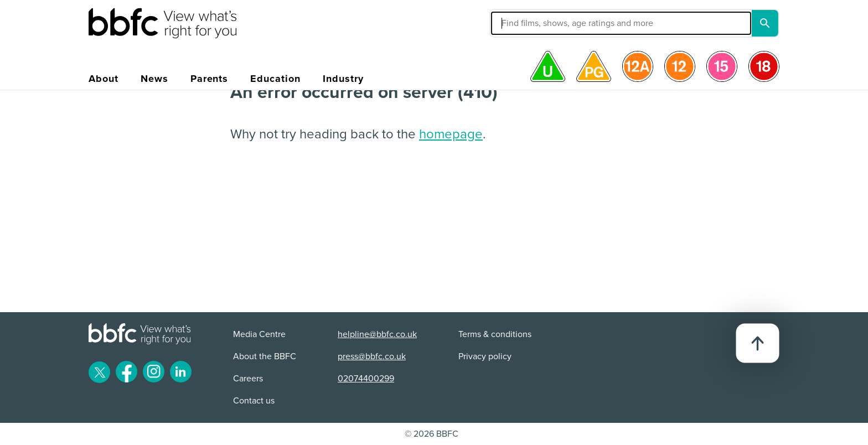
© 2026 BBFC (432, 434)
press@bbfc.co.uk (372, 356)
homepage (451, 134)
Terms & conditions (495, 334)
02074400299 (366, 379)
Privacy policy (485, 356)
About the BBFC (265, 356)
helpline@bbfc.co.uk (377, 334)
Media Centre (259, 334)
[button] (538, 23)
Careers (248, 379)
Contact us (254, 401)
